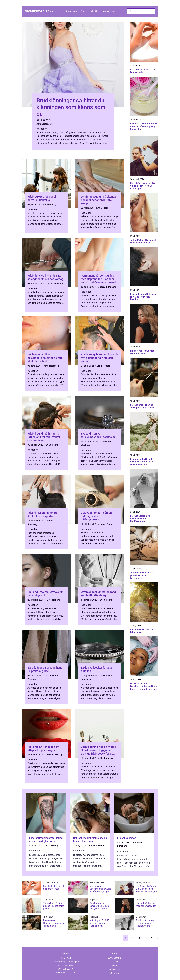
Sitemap (115, 973)
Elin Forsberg (49, 204)
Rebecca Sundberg (106, 287)
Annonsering (72, 11)
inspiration (42, 129)
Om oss (85, 11)
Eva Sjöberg (102, 208)
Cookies (95, 11)
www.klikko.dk (68, 972)
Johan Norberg (44, 124)
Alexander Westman (53, 284)
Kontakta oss (108, 11)
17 (153, 938)
